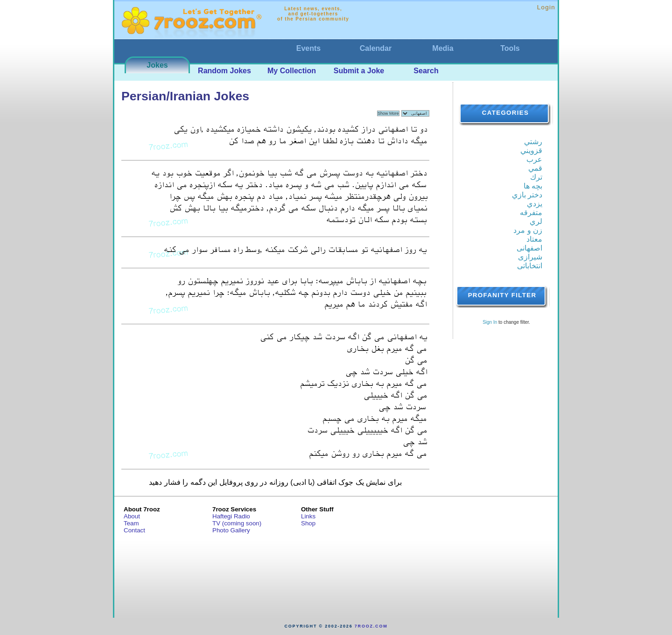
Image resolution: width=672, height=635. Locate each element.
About (132, 516)
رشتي (533, 142)
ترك (536, 177)
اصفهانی (529, 248)
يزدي (535, 204)
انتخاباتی (530, 266)
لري (536, 221)
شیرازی (530, 257)
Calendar (376, 48)
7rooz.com (371, 626)
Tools (510, 48)
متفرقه (531, 213)
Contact (134, 530)
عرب (534, 159)
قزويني (531, 150)
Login (546, 7)
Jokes (157, 65)
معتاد (534, 239)
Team (131, 523)
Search (426, 71)
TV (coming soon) (237, 523)
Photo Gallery (231, 530)
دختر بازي (527, 195)
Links (308, 516)
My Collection (292, 71)
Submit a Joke (359, 71)
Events (308, 48)
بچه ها (533, 186)
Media (443, 48)
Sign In (490, 322)
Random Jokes (224, 71)
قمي (535, 168)
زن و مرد (528, 230)
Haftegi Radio (231, 516)
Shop (308, 523)
